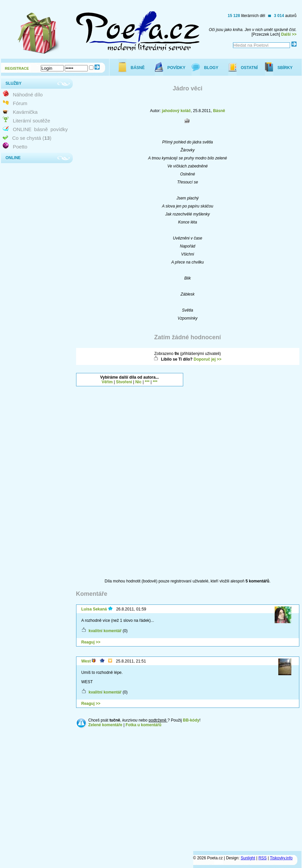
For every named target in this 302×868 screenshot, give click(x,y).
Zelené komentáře (105, 725)
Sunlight (248, 858)
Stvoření (124, 382)
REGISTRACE (17, 68)
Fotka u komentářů (143, 725)
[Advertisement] (217, 473)
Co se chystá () (32, 138)
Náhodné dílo (28, 95)
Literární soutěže (32, 121)
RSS (262, 858)
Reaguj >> (91, 642)
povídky (59, 129)
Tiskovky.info (281, 858)
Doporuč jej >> (207, 359)
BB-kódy (191, 720)
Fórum (20, 103)
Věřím (107, 382)
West (86, 661)
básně (41, 129)
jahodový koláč (176, 111)
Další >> (289, 34)
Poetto (20, 147)
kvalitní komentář (105, 631)
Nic (138, 382)
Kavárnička (25, 112)
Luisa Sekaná (94, 609)
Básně (219, 111)
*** (147, 382)
